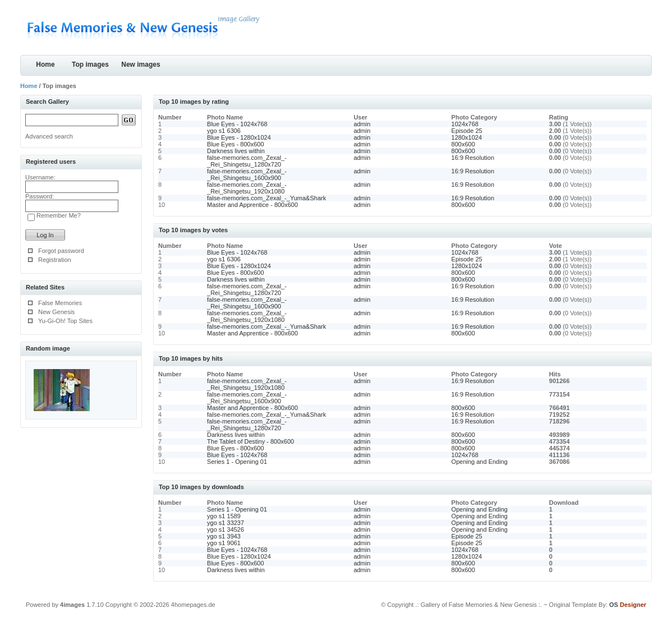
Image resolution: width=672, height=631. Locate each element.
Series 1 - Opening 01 (237, 462)
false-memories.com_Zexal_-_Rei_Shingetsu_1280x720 (247, 161)
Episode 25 (467, 131)
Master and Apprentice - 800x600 (252, 205)
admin (362, 124)
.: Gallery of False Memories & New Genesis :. (478, 605)
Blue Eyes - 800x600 (236, 144)
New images (141, 65)
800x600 (463, 144)
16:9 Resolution (473, 158)
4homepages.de (193, 605)
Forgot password (61, 251)
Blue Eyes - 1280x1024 (239, 137)
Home (45, 65)
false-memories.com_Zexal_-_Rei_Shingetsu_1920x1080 (247, 188)
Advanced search (49, 136)
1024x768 (465, 124)
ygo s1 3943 (224, 536)
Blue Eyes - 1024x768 (237, 124)
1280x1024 (467, 137)
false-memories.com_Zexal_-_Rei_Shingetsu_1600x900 (247, 174)
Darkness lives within (236, 151)
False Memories (60, 303)
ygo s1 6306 (224, 131)
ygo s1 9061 (224, 543)
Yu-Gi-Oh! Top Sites (65, 321)
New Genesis (56, 312)
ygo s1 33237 (225, 523)
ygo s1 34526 (225, 529)
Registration (55, 260)
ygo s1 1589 (224, 516)
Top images (90, 65)
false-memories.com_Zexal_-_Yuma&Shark (266, 198)
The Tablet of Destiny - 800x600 (250, 441)
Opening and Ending (480, 462)
